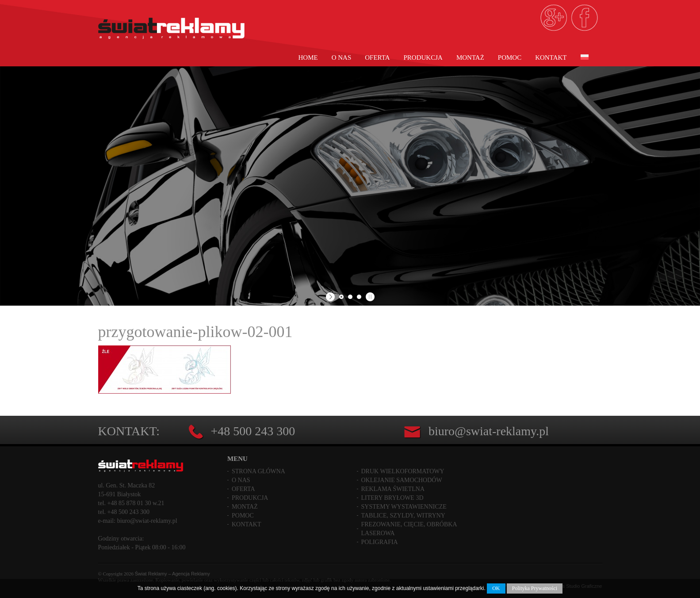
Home (308, 57)
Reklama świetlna (393, 489)
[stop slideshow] (369, 297)
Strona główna (258, 471)
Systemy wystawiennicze (404, 507)
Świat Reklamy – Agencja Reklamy (172, 574)
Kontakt (551, 57)
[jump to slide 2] (350, 297)
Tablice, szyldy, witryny (403, 516)
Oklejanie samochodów (402, 480)
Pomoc (510, 57)
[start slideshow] (331, 297)
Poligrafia (380, 542)
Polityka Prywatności (535, 588)
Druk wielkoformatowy (403, 471)
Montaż (470, 57)
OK (496, 588)
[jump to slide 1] (341, 297)
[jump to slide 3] (359, 297)
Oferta (377, 57)
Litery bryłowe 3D (392, 498)
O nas (342, 57)
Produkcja (423, 57)
